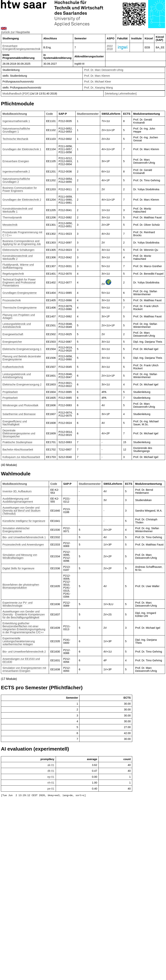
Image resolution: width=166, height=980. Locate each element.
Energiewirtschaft (13, 334)
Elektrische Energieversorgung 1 (22, 349)
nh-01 (51, 783)
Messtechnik (10, 225)
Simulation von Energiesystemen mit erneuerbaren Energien (24, 669)
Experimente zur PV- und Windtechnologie (17, 604)
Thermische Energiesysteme (20, 308)
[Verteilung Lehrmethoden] (121, 94)
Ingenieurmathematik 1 (16, 121)
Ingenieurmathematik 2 (16, 172)
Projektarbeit (10, 392)
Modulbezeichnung (15, 114)
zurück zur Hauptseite (15, 32)
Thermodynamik (12, 217)
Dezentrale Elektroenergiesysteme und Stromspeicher (19, 433)
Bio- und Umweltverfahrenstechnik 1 (24, 537)
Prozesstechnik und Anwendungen (23, 545)
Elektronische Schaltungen (18, 250)
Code (50, 114)
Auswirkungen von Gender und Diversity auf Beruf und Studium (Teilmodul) (21, 511)
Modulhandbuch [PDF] (16, 94)
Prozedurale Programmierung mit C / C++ (22, 234)
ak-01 (51, 765)
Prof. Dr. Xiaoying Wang (98, 88)
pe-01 (51, 789)
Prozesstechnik (12, 300)
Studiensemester (88, 114)
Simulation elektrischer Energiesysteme (16, 530)
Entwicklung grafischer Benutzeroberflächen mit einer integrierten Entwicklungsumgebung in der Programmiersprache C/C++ (24, 628)
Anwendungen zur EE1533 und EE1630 (21, 660)
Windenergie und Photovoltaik (20, 405)
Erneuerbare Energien (16, 161)
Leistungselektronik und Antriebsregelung (17, 376)
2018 (110, 49)
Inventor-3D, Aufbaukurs (17, 491)
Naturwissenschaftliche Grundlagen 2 (16, 180)
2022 (110, 46)
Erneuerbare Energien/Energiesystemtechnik (21, 47)
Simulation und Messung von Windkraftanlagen (20, 556)
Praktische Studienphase (17, 442)
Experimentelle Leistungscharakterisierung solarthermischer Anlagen (19, 641)
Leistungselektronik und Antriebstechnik (17, 325)
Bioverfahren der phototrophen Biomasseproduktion (21, 586)
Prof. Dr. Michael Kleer (98, 82)
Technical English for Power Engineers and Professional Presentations (19, 282)
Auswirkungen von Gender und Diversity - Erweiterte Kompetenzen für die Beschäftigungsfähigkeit (24, 614)
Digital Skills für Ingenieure (18, 568)
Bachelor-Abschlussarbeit (18, 450)
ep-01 (51, 777)
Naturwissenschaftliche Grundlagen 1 (16, 130)
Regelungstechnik (13, 274)
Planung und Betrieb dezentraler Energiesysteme (22, 358)
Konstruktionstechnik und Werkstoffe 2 (18, 257)
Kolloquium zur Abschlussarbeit (21, 457)
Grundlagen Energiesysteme (20, 293)
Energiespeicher (12, 342)
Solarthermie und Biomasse (19, 414)
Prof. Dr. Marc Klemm (97, 76)
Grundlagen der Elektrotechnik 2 (22, 200)
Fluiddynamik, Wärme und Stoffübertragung (18, 266)
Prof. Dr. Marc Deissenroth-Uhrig (104, 70)
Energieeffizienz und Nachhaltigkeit (15, 423)
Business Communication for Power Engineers (20, 189)
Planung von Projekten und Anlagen (19, 316)
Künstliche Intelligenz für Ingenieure (24, 521)
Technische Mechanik (15, 139)
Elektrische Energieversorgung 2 (22, 384)
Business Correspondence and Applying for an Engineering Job (22, 243)
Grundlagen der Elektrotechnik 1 (22, 149)
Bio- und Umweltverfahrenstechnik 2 (24, 652)
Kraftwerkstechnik (13, 367)
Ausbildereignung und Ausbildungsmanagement (18, 500)
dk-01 (51, 771)
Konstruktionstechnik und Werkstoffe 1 (18, 210)
